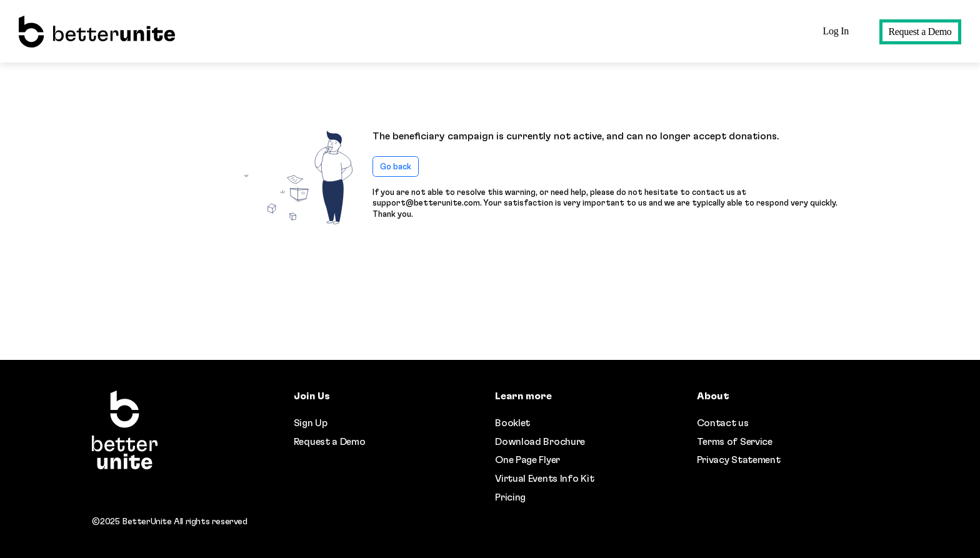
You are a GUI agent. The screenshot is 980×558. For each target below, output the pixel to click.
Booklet (512, 423)
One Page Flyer (527, 460)
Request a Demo (920, 32)
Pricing (510, 497)
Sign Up (311, 423)
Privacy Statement (739, 460)
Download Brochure (540, 442)
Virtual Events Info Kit (544, 479)
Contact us (723, 423)
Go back (396, 167)
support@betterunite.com (426, 203)
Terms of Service (735, 442)
